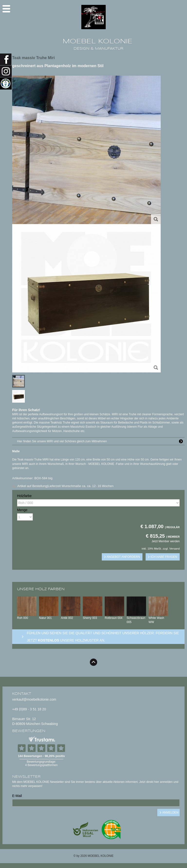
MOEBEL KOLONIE (98, 41)
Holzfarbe (24, 496)
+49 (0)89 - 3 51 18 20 (29, 709)
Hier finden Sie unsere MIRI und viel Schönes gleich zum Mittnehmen (101, 441)
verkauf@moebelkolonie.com (34, 699)
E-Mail (17, 796)
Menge (22, 510)
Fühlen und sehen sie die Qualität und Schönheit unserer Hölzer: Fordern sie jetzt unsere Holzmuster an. (103, 637)
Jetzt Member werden (166, 541)
